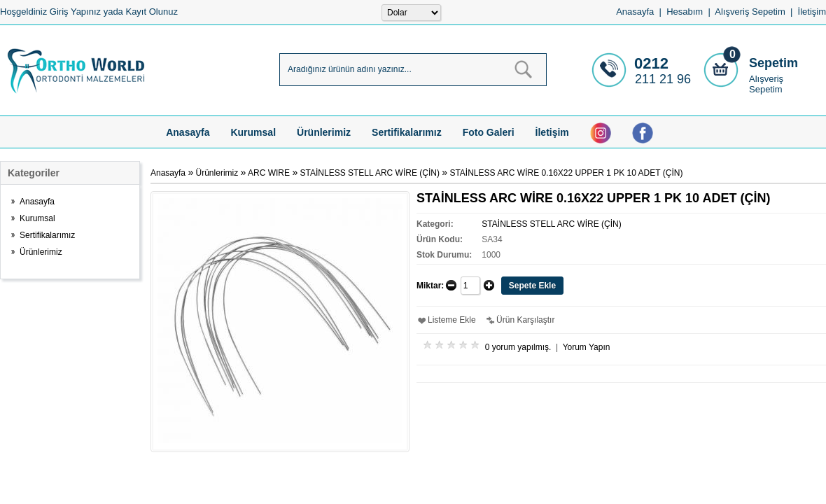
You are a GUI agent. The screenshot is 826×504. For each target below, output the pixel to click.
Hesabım (685, 12)
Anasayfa (635, 12)
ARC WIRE (269, 173)
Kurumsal (253, 132)
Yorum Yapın (587, 347)
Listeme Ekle (452, 320)
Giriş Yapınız (75, 12)
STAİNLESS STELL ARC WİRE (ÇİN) (370, 173)
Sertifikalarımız (407, 132)
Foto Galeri (489, 132)
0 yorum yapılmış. (518, 347)
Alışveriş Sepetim (766, 84)
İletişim (812, 12)
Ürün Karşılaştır (525, 320)
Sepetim (773, 63)
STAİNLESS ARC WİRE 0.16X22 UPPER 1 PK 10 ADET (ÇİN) (566, 173)
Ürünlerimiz (324, 132)
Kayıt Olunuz (151, 12)
